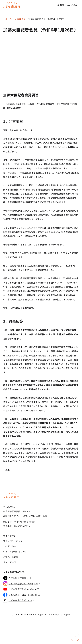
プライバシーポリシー (14, 541)
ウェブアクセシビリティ (15, 552)
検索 (60, 5)
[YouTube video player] (41, 58)
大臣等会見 (20, 19)
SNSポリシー (10, 546)
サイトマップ (10, 562)
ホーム (9, 19)
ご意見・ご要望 (11, 557)
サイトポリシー (11, 536)
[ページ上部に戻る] (75, 637)
